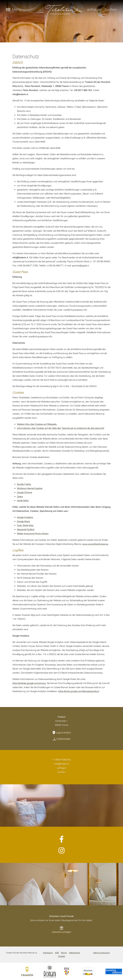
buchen (111, 9)
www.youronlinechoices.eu (95, 544)
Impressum (48, 953)
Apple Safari (23, 501)
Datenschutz (75, 953)
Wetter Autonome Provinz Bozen (33, 534)
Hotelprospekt (64, 739)
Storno (64, 953)
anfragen (94, 9)
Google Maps (23, 521)
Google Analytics (25, 517)
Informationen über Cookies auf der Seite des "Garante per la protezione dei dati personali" (61, 428)
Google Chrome (24, 492)
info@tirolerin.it (62, 764)
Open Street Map (25, 525)
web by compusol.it (101, 953)
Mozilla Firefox (24, 484)
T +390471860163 (62, 760)
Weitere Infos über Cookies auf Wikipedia (37, 424)
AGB (57, 953)
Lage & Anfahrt (63, 733)
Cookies (62, 956)
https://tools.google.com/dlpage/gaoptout (79, 691)
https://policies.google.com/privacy (29, 683)
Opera (20, 497)
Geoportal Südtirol (26, 529)
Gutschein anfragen (61, 932)
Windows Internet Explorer (30, 488)
